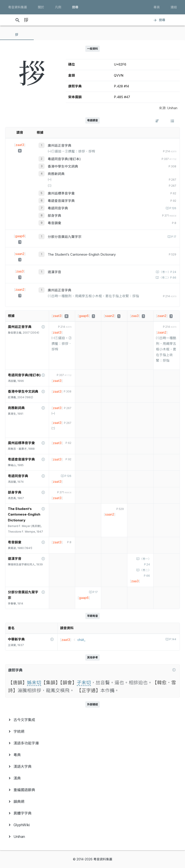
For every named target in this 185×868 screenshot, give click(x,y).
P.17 (173, 237)
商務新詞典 (56, 174)
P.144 (172, 639)
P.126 (173, 208)
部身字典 (54, 216)
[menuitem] (92, 720)
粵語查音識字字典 (61, 201)
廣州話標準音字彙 (61, 193)
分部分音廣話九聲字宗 (65, 237)
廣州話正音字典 (60, 146)
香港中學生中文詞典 (63, 166)
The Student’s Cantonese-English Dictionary (82, 255)
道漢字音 (54, 272)
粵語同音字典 (58, 208)
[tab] (17, 35)
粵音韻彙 (54, 223)
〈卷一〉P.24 (168, 272)
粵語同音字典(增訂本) (64, 159)
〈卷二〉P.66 (167, 278)
